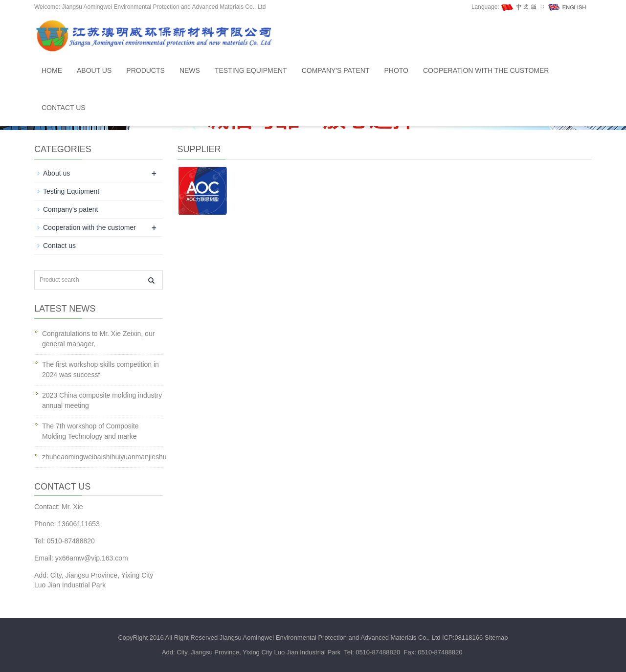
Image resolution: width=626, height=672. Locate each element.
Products (145, 70)
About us (94, 70)
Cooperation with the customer (486, 70)
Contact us (64, 108)
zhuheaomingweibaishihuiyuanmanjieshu (104, 457)
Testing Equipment (251, 70)
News (190, 70)
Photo (396, 70)
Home (52, 70)
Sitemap (496, 638)
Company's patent (336, 70)
